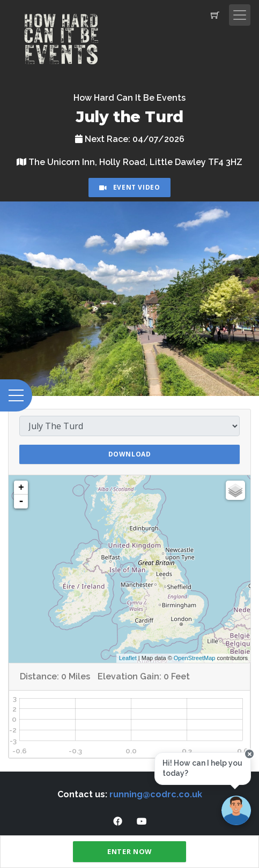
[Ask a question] (236, 810)
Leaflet (128, 658)
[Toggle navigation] (240, 15)
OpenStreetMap (195, 658)
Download (130, 454)
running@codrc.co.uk (156, 794)
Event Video (130, 187)
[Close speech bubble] (249, 754)
